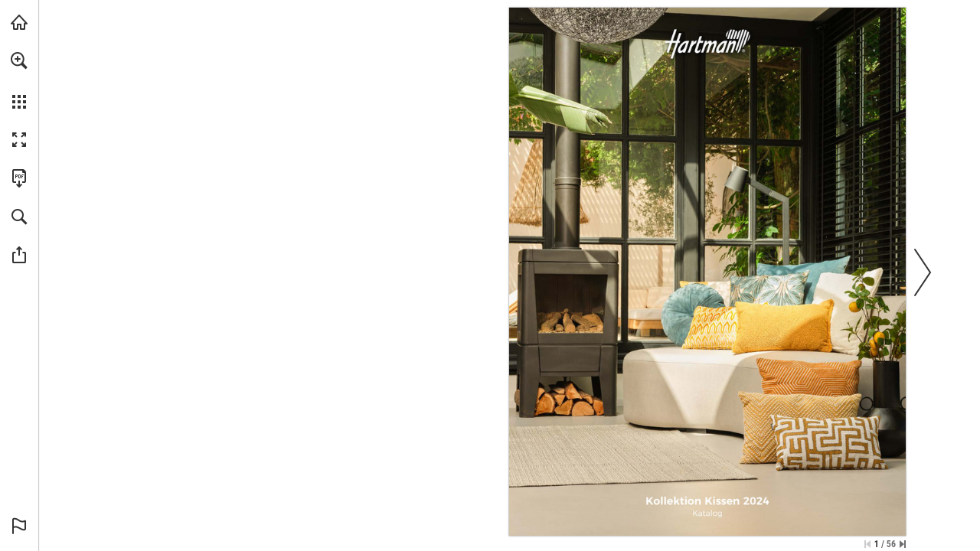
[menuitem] (19, 80)
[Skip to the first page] (867, 544)
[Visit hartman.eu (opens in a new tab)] (19, 22)
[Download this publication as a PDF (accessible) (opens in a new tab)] (19, 178)
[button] (19, 60)
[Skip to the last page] (903, 544)
